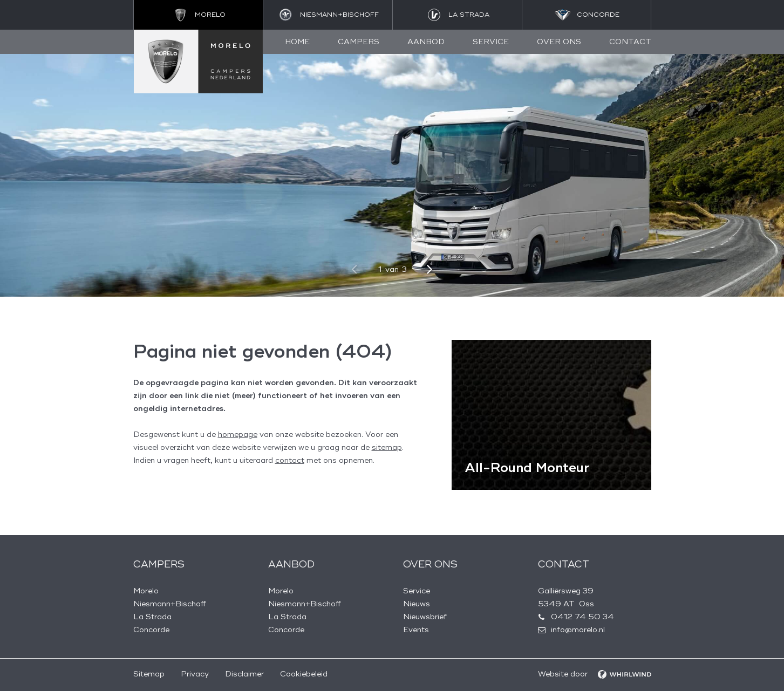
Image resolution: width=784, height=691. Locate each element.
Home (297, 42)
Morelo (146, 591)
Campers (359, 42)
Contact (630, 42)
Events (416, 630)
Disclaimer (244, 674)
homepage (238, 435)
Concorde (151, 630)
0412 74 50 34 (582, 617)
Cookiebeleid (304, 674)
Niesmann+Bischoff (170, 604)
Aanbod (426, 42)
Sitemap (149, 674)
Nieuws (417, 604)
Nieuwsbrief (425, 617)
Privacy (195, 674)
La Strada (152, 617)
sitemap (387, 447)
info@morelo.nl (578, 630)
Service (491, 42)
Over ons (559, 42)
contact (290, 460)
